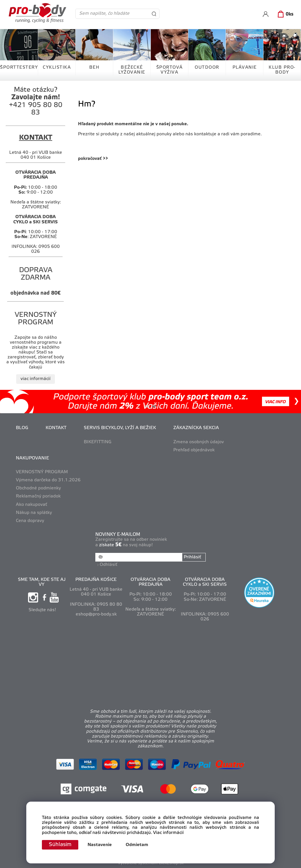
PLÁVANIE (245, 68)
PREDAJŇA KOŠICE (96, 580)
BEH (94, 68)
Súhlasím (60, 845)
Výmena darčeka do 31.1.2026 (48, 480)
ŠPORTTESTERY (19, 68)
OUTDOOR (207, 68)
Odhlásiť (108, 565)
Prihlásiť (192, 557)
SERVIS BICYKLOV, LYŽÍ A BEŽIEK (120, 428)
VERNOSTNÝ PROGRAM (42, 472)
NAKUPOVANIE (32, 458)
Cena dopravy (30, 521)
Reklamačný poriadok (38, 496)
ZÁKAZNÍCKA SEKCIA (196, 428)
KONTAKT (56, 428)
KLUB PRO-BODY (282, 70)
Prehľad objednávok (194, 450)
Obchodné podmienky (38, 488)
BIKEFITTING (98, 442)
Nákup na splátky (34, 513)
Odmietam (137, 845)
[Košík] (284, 14)
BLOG (22, 428)
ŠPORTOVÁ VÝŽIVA (170, 70)
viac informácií (36, 379)
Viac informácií (168, 833)
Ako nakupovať (31, 505)
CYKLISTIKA (57, 68)
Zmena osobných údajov (199, 442)
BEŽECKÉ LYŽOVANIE (132, 70)
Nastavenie (100, 845)
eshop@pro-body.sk (96, 614)
